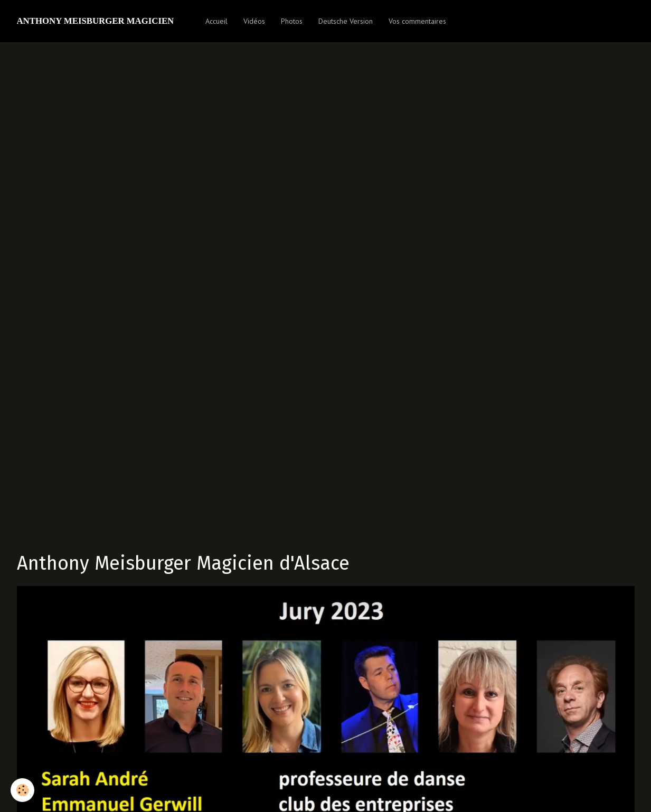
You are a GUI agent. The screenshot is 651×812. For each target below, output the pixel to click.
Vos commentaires (417, 21)
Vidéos (254, 21)
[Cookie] (22, 790)
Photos (292, 21)
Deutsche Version (346, 21)
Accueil (216, 21)
